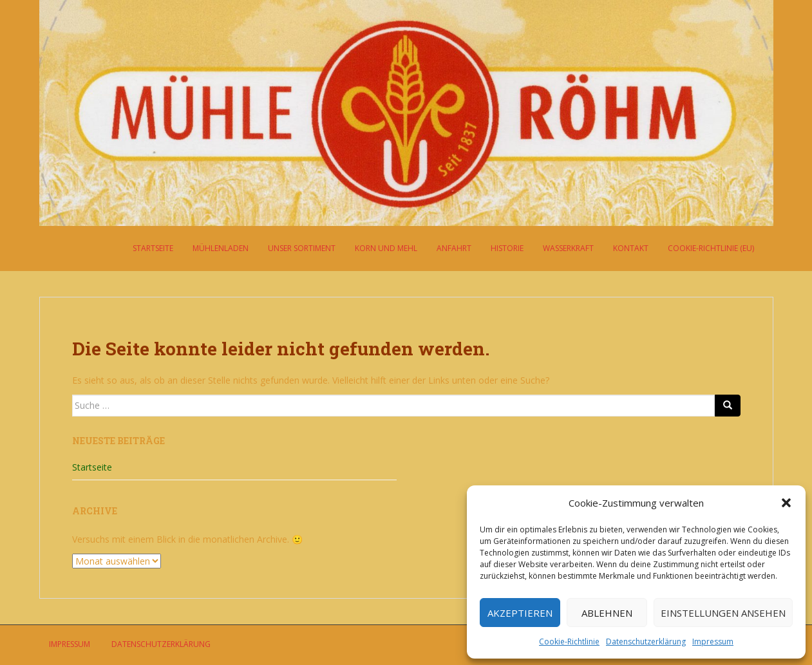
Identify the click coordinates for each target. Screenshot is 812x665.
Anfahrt (454, 248)
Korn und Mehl (386, 248)
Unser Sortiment (302, 248)
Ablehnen (607, 613)
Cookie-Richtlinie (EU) (711, 248)
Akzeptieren (520, 613)
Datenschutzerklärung (646, 642)
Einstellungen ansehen (723, 613)
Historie (507, 248)
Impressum (713, 642)
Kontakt (631, 248)
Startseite (153, 248)
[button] (786, 503)
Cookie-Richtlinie (569, 642)
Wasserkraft (568, 248)
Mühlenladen (221, 248)
